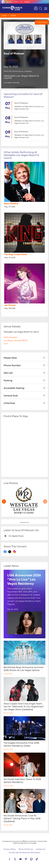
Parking (8, 381)
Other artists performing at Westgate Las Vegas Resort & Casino (21, 155)
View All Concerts (11, 60)
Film (16, 2)
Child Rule (9, 403)
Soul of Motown (21, 103)
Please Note (10, 358)
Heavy (27, 2)
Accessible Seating (14, 388)
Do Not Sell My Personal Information (24, 853)
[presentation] (4, 501)
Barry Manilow (11, 204)
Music (9, 2)
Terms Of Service (26, 849)
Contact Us (41, 849)
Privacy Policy (10, 849)
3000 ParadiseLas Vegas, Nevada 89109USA (16, 340)
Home (4, 15)
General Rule (11, 396)
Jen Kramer (10, 305)
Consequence (3, 2)
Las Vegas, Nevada (11, 83)
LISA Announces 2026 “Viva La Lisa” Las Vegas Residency (24, 580)
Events (13, 15)
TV (21, 2)
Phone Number (12, 365)
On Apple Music (16, 536)
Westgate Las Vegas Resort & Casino (21, 77)
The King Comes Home (16, 255)
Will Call (8, 373)
